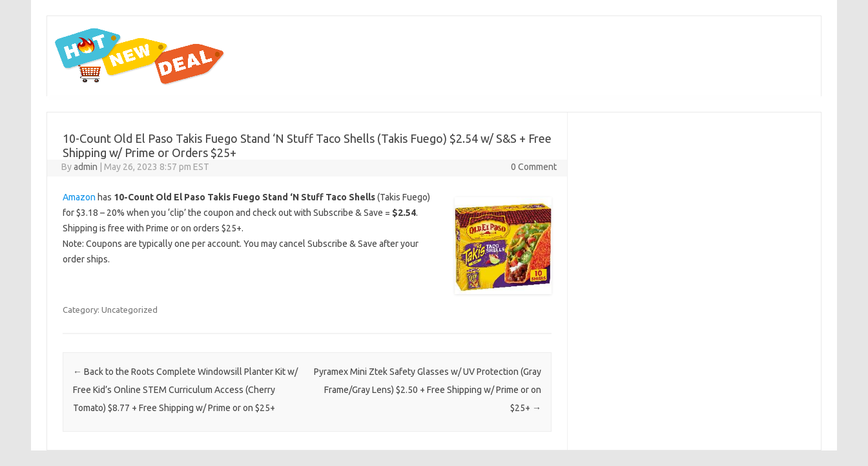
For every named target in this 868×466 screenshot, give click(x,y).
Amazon (79, 197)
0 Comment (534, 167)
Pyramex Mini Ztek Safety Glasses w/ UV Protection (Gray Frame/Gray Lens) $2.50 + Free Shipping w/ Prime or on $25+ (428, 390)
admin (86, 167)
